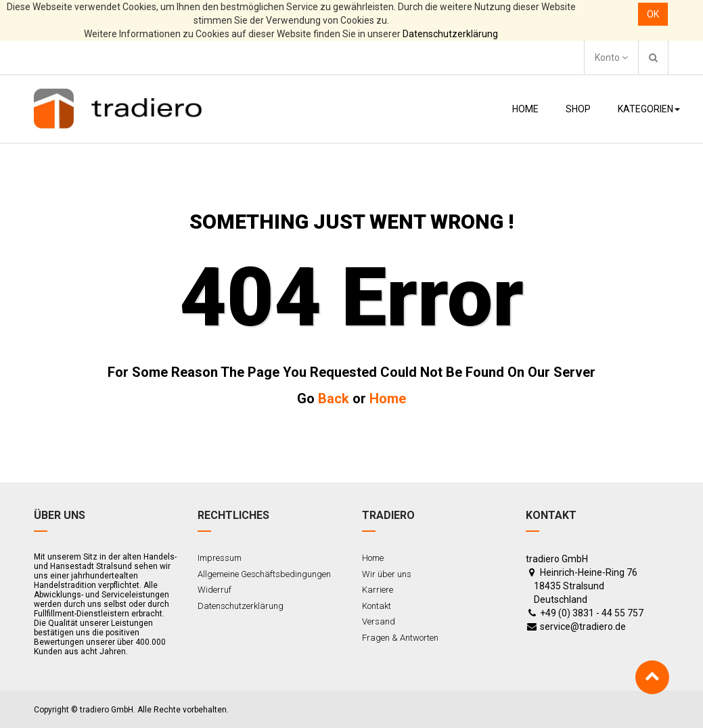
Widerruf (214, 590)
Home (388, 399)
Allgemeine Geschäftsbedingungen (264, 574)
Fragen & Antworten (400, 638)
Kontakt (377, 606)
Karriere (378, 590)
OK (653, 14)
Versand (379, 621)
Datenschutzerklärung (450, 34)
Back (334, 399)
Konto (611, 58)
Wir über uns (387, 574)
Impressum (220, 558)
